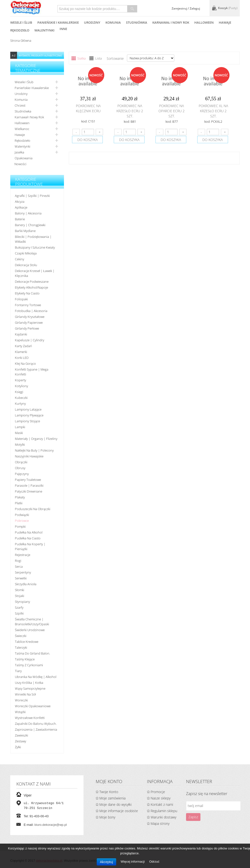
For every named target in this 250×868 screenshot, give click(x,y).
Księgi (19, 392)
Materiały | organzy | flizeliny (36, 439)
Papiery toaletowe (28, 480)
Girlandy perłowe (27, 328)
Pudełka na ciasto (28, 538)
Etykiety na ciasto (27, 293)
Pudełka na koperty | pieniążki (30, 546)
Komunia (21, 100)
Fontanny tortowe (28, 305)
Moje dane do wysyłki (115, 804)
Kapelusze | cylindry (30, 340)
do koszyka (88, 140)
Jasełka (19, 152)
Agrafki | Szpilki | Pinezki (32, 196)
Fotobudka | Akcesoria (31, 311)
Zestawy (21, 741)
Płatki (19, 503)
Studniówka (23, 111)
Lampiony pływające (29, 415)
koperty (21, 380)
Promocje (158, 792)
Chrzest (20, 105)
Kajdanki (21, 334)
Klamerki (21, 352)
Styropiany (22, 602)
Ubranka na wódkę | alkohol (36, 677)
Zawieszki (21, 735)
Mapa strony (160, 823)
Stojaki (20, 596)
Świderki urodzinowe (30, 630)
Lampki (20, 427)
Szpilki (19, 613)
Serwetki (21, 578)
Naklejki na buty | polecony (34, 450)
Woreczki (21, 700)
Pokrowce (22, 521)
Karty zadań (23, 346)
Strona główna (21, 40)
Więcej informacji (133, 862)
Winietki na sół (25, 694)
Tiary (18, 671)
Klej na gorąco (25, 363)
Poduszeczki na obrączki (33, 509)
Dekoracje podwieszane (32, 282)
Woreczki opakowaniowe (33, 706)
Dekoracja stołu (26, 265)
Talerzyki (21, 647)
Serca (19, 566)
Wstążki (20, 712)
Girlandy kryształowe (30, 317)
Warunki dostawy (163, 817)
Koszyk (228, 8)
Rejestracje (23, 555)
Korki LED (22, 358)
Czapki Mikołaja (26, 253)
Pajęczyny (22, 474)
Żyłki (18, 747)
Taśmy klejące (25, 659)
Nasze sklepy (161, 798)
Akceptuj (106, 862)
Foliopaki (21, 299)
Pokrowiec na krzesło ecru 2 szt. (130, 111)
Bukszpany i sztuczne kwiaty (35, 247)
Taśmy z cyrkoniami (29, 665)
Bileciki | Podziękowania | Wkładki (33, 239)
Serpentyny (23, 572)
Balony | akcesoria (28, 213)
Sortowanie (115, 58)
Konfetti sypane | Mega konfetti (32, 372)
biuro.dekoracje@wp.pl (51, 825)
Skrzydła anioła (26, 584)
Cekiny (20, 259)
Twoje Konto (109, 792)
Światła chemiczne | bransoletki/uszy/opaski (32, 622)
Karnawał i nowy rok (29, 117)
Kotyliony (21, 386)
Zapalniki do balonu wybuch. (36, 724)
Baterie (20, 219)
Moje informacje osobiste (119, 811)
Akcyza (20, 202)
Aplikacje (21, 207)
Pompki (20, 526)
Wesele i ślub (24, 82)
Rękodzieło (22, 141)
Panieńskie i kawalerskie (32, 88)
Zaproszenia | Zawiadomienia (36, 729)
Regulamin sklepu (164, 811)
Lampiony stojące (27, 421)
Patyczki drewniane (29, 491)
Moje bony (107, 817)
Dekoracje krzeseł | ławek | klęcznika (35, 273)
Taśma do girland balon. (32, 653)
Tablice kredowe (27, 642)
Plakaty (20, 497)
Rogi (18, 561)
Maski (19, 433)
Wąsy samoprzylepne (30, 688)
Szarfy (19, 607)
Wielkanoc (22, 129)
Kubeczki (21, 398)
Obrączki (21, 462)
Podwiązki (22, 515)
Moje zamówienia (112, 798)
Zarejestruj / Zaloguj (186, 8)
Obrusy (20, 468)
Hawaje (20, 135)
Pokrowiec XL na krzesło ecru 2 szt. (213, 111)
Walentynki (22, 146)
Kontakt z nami (162, 804)
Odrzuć (154, 862)
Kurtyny (20, 404)
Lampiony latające (28, 409)
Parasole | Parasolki (29, 485)
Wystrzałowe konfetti (30, 718)
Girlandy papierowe (29, 323)
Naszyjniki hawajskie (29, 456)
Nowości (20, 164)
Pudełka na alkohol (29, 532)
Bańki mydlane (25, 231)
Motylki (20, 444)
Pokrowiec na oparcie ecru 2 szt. (172, 111)
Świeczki (21, 636)
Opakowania (24, 158)
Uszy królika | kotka (29, 683)
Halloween (22, 123)
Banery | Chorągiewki (30, 225)
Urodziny (21, 94)
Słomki (20, 590)
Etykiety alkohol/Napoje (31, 287)
